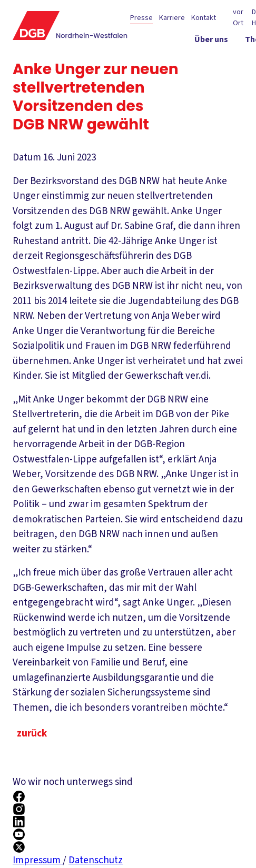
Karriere (172, 18)
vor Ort (238, 18)
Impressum (38, 860)
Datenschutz (96, 860)
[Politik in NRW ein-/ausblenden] (205, 60)
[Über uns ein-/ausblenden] (211, 42)
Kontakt (204, 18)
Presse (141, 18)
